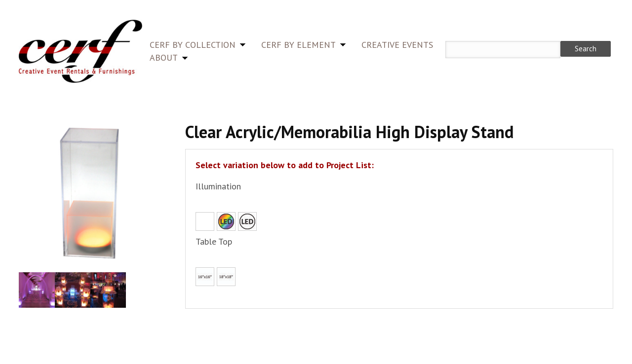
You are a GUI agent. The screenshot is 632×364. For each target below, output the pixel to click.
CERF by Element (298, 45)
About (164, 57)
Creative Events (397, 45)
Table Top (214, 241)
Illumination (218, 186)
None (205, 221)
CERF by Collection (193, 45)
